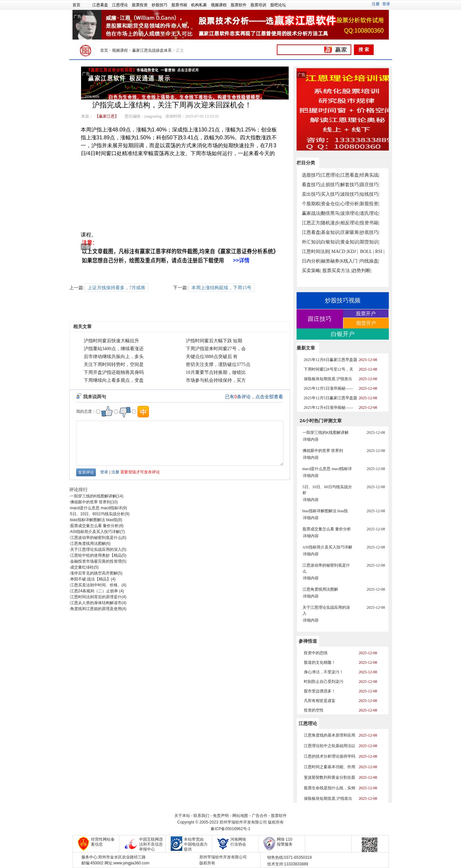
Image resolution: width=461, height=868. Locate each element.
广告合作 (260, 816)
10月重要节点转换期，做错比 (216, 372)
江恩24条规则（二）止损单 (95, 591)
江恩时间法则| (316, 252)
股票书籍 (179, 5)
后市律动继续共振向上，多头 (114, 357)
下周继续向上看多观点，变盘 (114, 380)
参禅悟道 (308, 641)
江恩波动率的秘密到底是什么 (96, 538)
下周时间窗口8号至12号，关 (329, 369)
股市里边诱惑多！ (320, 691)
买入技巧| (331, 194)
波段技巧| (350, 194)
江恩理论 (120, 5)
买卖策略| (312, 271)
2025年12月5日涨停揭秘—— (329, 388)
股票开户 (366, 313)
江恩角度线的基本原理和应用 (330, 735)
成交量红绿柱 (82, 567)
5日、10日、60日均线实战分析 (97, 514)
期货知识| (370, 242)
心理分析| (350, 204)
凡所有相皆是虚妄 (320, 701)
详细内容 (311, 439)
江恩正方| (312, 223)
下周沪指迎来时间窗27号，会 (216, 349)
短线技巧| (370, 194)
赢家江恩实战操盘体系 (152, 50)
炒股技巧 (159, 5)
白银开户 (343, 334)
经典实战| (370, 175)
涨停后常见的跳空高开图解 (94, 573)
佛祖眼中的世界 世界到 (90, 502)
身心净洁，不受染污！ (324, 672)
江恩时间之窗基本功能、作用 (330, 767)
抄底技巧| (370, 232)
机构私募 (199, 5)
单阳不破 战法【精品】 (90, 579)
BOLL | (367, 252)
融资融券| (331, 261)
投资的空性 (314, 710)
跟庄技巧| (370, 185)
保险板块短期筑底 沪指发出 (328, 379)
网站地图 (240, 816)
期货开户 (366, 323)
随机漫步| (331, 223)
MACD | (339, 252)
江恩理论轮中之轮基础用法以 (330, 746)
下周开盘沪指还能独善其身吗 (114, 372)
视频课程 (219, 5)
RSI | (380, 252)
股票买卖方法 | (337, 271)
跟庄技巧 (320, 319)
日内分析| (312, 261)
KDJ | (353, 252)
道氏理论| (370, 213)
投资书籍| (370, 223)
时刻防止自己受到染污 (324, 682)
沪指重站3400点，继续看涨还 (114, 349)
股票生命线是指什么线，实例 (330, 788)
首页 (76, 5)
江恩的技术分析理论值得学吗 (330, 756)
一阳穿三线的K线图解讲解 (93, 496)
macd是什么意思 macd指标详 (96, 508)
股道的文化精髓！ (320, 662)
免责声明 (221, 816)
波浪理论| (350, 213)
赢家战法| (312, 213)
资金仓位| (331, 204)
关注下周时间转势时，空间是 (114, 364)
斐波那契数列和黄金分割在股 (330, 777)
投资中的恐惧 (316, 653)
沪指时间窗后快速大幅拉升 (111, 341)
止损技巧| (331, 185)
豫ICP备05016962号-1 (230, 829)
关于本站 (182, 816)
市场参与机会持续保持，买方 (216, 380)
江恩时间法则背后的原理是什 (96, 597)
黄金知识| (350, 242)
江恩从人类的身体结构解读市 (96, 603)
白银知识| (331, 242)
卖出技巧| (312, 194)
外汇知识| (312, 242)
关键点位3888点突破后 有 (212, 357)
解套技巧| (350, 185)
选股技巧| (312, 175)
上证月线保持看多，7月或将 (116, 288)
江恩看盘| (350, 175)
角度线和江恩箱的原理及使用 (96, 609)
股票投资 (140, 5)
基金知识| (331, 232)
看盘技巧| (312, 185)
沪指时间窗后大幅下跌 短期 (214, 341)
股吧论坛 (278, 5)
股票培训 (258, 5)
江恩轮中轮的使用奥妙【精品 (96, 555)
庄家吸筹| (350, 232)
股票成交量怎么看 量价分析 (94, 526)
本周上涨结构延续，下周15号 (221, 288)
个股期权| (312, 204)
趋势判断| (362, 271)
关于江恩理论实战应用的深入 (96, 549)
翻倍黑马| (331, 213)
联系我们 (201, 816)
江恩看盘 (100, 5)
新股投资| (370, 204)
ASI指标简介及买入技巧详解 (95, 532)
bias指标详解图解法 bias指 (94, 520)
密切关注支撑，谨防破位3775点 (218, 364)
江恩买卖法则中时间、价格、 (96, 585)
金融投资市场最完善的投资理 (96, 561)
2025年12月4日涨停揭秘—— (329, 407)
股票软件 (239, 5)
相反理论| (350, 223)
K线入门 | (350, 261)
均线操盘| (370, 261)
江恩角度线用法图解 (88, 544)
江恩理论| (331, 175)
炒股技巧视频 (343, 300)
